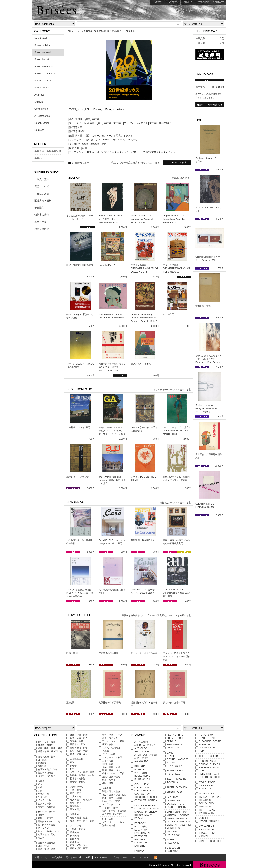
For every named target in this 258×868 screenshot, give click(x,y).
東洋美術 (74, 839)
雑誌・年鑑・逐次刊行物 (50, 751)
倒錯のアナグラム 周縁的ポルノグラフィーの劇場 (176, 478)
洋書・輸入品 (109, 825)
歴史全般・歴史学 (47, 812)
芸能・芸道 (108, 764)
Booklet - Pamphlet (45, 74)
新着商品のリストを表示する (174, 503)
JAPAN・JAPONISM (177, 787)
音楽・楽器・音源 (111, 767)
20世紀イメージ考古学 (78, 477)
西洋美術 (74, 842)
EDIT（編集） (141, 826)
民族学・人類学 (78, 744)
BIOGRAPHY (141, 769)
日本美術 (74, 836)
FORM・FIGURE (175, 738)
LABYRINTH (173, 797)
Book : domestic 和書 (98, 31)
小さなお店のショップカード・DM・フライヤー (80, 217)
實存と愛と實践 (203, 306)
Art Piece (39, 95)
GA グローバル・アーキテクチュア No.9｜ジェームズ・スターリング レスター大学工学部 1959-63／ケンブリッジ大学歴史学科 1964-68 (113, 436)
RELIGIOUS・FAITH (209, 764)
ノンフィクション (111, 804)
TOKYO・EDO (206, 803)
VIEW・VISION (207, 829)
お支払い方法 (42, 194)
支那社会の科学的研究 (110, 703)
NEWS (158, 2)
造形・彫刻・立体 (79, 845)
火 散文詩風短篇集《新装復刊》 (112, 591)
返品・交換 (41, 222)
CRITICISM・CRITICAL (146, 800)
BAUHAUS (140, 766)
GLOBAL (171, 762)
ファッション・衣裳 (112, 757)
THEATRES (205, 800)
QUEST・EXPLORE (209, 756)
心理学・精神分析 (47, 776)
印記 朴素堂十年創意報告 (80, 265)
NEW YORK (173, 843)
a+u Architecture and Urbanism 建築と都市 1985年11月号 (112, 480)
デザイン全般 (109, 754)
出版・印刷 (108, 819)
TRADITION (205, 807)
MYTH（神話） (174, 835)
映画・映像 (108, 744)
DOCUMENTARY (143, 815)
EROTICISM (141, 836)
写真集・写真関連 (111, 748)
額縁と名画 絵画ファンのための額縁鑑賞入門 (176, 542)
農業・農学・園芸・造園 (82, 821)
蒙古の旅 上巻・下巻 (174, 703)
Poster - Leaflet (43, 81)
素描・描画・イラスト (113, 735)
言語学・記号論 (45, 773)
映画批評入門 (73, 653)
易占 (40, 784)
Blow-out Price (42, 45)
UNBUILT (204, 818)
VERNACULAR (207, 826)
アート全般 (75, 826)
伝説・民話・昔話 (79, 751)
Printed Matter (42, 88)
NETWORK (172, 840)
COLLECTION (142, 787)
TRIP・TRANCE (207, 810)
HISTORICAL (173, 774)
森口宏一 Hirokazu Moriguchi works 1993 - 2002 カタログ (207, 408)
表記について (42, 186)
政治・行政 (43, 846)
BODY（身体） (142, 773)
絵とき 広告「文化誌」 (142, 364)
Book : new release (45, 67)
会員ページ (41, 158)
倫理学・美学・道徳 (48, 769)
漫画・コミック (110, 738)
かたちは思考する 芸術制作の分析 (80, 542)
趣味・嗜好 (108, 783)
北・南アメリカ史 (47, 825)
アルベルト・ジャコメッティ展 (209, 209)
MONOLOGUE (174, 828)
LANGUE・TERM (176, 804)
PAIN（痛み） (174, 851)
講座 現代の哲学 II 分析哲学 (144, 704)
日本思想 (42, 760)
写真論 (106, 751)
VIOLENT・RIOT (208, 833)
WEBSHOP (203, 2)
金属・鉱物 (75, 796)
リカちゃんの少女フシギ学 (144, 653)
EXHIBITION (141, 846)
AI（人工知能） (142, 742)
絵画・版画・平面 (79, 848)
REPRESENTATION (209, 767)
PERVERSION (206, 735)
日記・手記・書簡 (111, 801)
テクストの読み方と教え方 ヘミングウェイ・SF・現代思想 (177, 656)
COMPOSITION (142, 794)
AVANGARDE (141, 761)
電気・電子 (75, 793)
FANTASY (139, 851)
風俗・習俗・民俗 (79, 748)
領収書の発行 (42, 215)
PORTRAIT (205, 744)
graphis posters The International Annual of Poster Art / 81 (142, 219)
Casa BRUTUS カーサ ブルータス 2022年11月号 (112, 542)
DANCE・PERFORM (145, 805)
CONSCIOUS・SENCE (146, 797)
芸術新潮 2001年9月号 (143, 540)
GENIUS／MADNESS (178, 759)
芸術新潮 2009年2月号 (78, 427)
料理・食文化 (109, 780)
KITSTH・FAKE (175, 792)
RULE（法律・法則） (210, 774)
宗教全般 (42, 781)
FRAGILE (171, 741)
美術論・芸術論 (78, 829)
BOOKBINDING (142, 776)
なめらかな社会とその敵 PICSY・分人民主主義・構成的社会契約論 (80, 593)
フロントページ (75, 31)
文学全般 (107, 788)
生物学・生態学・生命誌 (82, 775)
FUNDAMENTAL (175, 744)
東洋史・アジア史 (47, 818)
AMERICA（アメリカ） (146, 745)
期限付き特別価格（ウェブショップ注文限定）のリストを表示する (155, 615)
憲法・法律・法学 (47, 849)
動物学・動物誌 (78, 782)
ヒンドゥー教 (44, 803)
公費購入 (39, 208)
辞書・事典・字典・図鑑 (50, 748)
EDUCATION (141, 830)
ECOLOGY (140, 823)
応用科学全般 (77, 787)
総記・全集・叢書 (47, 742)
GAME (170, 753)
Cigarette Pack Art (108, 265)
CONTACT (218, 2)
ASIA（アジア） (143, 758)
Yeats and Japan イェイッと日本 (209, 160)
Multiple (39, 102)
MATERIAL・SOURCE (178, 815)
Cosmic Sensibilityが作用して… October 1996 (209, 259)
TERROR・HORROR (210, 797)
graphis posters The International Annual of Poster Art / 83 (174, 219)
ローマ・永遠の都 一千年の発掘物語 (144, 429)
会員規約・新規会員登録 (48, 151)
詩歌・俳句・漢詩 (111, 791)
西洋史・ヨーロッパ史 (49, 821)
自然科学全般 (77, 759)
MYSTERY (172, 831)
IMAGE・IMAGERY (176, 779)
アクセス (144, 857)
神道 (40, 787)
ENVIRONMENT (143, 833)
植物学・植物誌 (78, 778)
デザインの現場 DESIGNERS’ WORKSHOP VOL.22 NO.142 (145, 268)
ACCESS (173, 2)
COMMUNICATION (144, 791)
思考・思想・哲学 (47, 757)
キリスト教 (43, 794)
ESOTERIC (140, 839)
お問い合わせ (42, 229)
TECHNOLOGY (207, 794)
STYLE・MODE (207, 782)
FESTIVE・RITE (175, 735)
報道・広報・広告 (79, 738)
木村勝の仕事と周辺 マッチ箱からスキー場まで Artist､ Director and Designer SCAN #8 (112, 369)
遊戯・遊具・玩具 (111, 777)
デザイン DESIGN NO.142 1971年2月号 (80, 366)
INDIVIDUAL (173, 782)
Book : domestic (43, 52)
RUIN (202, 771)
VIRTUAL (204, 836)
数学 (72, 762)
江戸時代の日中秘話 (109, 653)
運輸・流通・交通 (79, 818)
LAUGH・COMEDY (177, 807)
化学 (72, 769)
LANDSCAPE (173, 800)
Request (39, 130)
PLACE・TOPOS (208, 738)
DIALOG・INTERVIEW (146, 812)
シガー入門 (169, 314)
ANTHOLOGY (141, 748)
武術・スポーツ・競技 (113, 773)
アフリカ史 (43, 828)
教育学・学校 (77, 741)
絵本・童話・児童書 (112, 798)
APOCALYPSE (142, 751)
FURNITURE (173, 748)
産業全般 (74, 814)
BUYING (188, 2)
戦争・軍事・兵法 (79, 754)
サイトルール (101, 857)
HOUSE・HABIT (175, 771)
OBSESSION (173, 848)
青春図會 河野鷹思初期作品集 (209, 456)
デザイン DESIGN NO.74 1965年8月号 (144, 478)
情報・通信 (75, 803)
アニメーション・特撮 (113, 741)
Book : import (42, 59)
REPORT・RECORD (210, 777)
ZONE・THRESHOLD (210, 841)
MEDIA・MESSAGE (177, 818)
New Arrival (41, 38)
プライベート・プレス (113, 822)
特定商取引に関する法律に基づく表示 (71, 857)
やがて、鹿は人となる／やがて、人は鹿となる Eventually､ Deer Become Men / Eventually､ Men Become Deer (209, 362)
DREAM (138, 818)
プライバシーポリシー (124, 857)
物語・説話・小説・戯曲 (114, 795)
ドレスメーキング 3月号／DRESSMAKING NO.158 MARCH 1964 (177, 431)
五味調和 (71, 703)
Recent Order (42, 123)
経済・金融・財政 (79, 735)
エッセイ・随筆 (110, 808)
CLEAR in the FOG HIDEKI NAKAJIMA (206, 505)
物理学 (73, 766)
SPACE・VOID (207, 785)
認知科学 (74, 806)
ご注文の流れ (42, 179)
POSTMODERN (207, 748)
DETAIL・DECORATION (147, 809)
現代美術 (74, 832)
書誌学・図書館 (45, 745)
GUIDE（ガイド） (176, 766)
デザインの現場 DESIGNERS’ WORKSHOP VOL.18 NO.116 (177, 268)
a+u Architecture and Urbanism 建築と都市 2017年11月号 (176, 593)
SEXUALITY (205, 789)
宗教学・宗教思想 (47, 807)
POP (201, 751)
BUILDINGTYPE (143, 779)
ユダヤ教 (42, 797)
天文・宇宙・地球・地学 (82, 772)
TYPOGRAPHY (207, 813)
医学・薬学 (75, 809)
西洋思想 (42, 766)
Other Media (41, 109)
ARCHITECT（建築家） (146, 755)
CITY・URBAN (142, 784)
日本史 (41, 815)
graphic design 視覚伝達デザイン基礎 (80, 316)
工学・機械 (75, 790)
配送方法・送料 (43, 201)
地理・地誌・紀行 (47, 834)
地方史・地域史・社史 (49, 831)
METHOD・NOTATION (178, 822)
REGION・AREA (208, 761)
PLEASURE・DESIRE (210, 741)
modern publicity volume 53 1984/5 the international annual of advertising (111, 221)
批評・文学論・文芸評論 (114, 811)
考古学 (41, 838)
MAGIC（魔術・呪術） (178, 812)
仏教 (40, 791)
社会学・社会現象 (47, 843)
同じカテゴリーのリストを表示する (171, 390)
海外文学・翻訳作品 (112, 814)
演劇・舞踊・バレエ (112, 770)
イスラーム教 (44, 800)
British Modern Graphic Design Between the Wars (111, 316)
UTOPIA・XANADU (209, 821)
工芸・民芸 (108, 761)
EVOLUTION (141, 843)
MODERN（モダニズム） (179, 825)
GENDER (171, 756)
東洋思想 (42, 763)
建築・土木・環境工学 (81, 800)
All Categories (42, 116)
